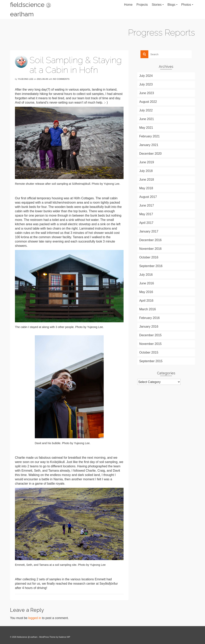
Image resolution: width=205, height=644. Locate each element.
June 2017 (147, 205)
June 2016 (147, 283)
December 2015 (151, 335)
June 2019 (147, 162)
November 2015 (151, 344)
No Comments (61, 79)
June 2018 (147, 180)
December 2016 (151, 240)
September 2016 (151, 266)
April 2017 (146, 223)
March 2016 (148, 309)
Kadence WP (64, 637)
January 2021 (149, 145)
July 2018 (146, 171)
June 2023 (147, 93)
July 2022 (146, 110)
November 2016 (151, 249)
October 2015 (149, 352)
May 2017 (146, 214)
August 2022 (148, 102)
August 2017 (148, 197)
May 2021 (146, 128)
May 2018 (146, 188)
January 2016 (149, 327)
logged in (35, 618)
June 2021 (147, 119)
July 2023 (146, 84)
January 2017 (149, 231)
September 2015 (151, 361)
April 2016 (146, 301)
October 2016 (149, 257)
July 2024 (146, 76)
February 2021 (150, 136)
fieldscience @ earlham (31, 9)
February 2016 (150, 318)
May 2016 (146, 292)
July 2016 (146, 275)
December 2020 (151, 154)
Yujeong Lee (26, 79)
